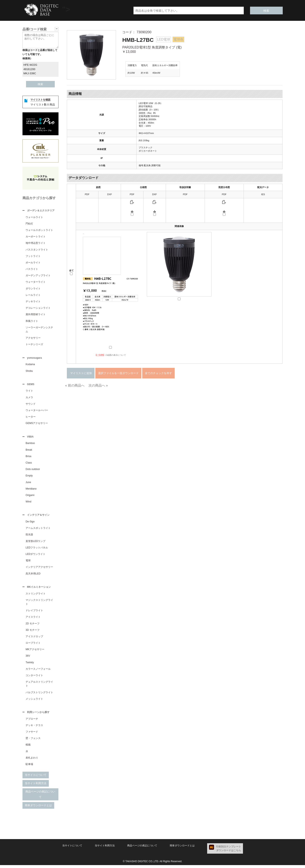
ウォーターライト (36, 282)
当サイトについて (36, 778)
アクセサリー (33, 338)
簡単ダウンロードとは (38, 808)
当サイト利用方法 (36, 786)
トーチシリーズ (34, 345)
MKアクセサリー (35, 652)
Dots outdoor (33, 471)
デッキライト (33, 302)
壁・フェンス (33, 741)
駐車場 (29, 767)
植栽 (28, 748)
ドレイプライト (34, 613)
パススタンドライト (37, 250)
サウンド (31, 405)
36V (28, 658)
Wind (28, 503)
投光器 (29, 537)
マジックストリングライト (39, 604)
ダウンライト (33, 289)
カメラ (29, 399)
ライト (29, 392)
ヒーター (31, 418)
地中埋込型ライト (36, 243)
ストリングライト (36, 596)
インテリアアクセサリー (39, 569)
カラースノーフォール (38, 671)
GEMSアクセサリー (37, 424)
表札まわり (32, 761)
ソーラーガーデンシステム (39, 330)
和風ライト (32, 321)
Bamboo (30, 445)
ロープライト (33, 645)
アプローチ (32, 722)
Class (29, 464)
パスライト (32, 269)
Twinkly (30, 665)
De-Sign (30, 524)
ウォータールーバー (37, 412)
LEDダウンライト (35, 556)
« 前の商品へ (75, 385)
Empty (29, 477)
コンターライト (34, 678)
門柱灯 (29, 224)
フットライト (33, 257)
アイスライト (33, 619)
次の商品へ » (98, 385)
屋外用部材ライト (36, 315)
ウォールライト (34, 218)
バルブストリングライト (39, 695)
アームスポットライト (38, 530)
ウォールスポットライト (39, 231)
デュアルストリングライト (39, 686)
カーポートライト (36, 237)
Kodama (30, 365)
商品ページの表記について (40, 797)
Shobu (29, 372)
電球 (28, 563)
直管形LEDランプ (35, 543)
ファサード (32, 735)
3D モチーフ (33, 632)
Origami (30, 497)
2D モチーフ (33, 626)
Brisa (28, 458)
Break (29, 451)
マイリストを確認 (40, 100)
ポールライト (33, 263)
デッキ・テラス (34, 728)
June (28, 484)
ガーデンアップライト (38, 276)
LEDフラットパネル (37, 550)
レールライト (33, 295)
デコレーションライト (38, 308)
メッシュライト (34, 701)
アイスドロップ (34, 639)
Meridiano (31, 490)
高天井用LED (33, 576)
